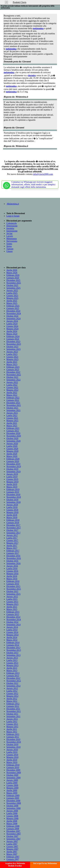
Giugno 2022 (12, 387)
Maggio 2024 (12, 329)
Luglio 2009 (12, 783)
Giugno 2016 (12, 571)
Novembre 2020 (14, 436)
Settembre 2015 (13, 594)
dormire (32, 75)
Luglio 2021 (12, 416)
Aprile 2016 (12, 576)
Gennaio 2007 (13, 859)
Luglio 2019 (12, 477)
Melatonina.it (13, 204)
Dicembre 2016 (13, 556)
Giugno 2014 (12, 632)
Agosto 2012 (12, 688)
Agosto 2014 (12, 627)
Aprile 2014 (12, 637)
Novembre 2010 (14, 742)
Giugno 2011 (12, 724)
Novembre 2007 (14, 834)
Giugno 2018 (12, 510)
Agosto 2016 (12, 566)
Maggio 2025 (12, 298)
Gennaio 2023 (13, 370)
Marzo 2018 (12, 518)
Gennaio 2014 (13, 645)
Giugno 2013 (12, 663)
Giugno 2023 (12, 357)
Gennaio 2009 (13, 798)
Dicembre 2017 (13, 525)
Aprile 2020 (12, 454)
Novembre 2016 (14, 558)
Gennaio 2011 (13, 737)
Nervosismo (12, 241)
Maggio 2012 (12, 696)
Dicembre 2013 (13, 648)
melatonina (38, 28)
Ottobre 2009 (12, 775)
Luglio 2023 (12, 354)
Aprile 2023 (12, 362)
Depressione (12, 226)
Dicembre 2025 (13, 280)
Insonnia (10, 228)
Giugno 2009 (12, 785)
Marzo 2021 (12, 426)
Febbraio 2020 (13, 459)
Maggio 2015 (12, 604)
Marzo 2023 (12, 364)
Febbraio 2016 (13, 581)
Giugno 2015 (12, 602)
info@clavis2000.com (43, 174)
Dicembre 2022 (13, 372)
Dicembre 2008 (13, 801)
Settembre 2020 (13, 441)
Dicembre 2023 (13, 342)
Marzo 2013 (12, 671)
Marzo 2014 (12, 640)
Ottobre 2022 (12, 377)
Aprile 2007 (12, 852)
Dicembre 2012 (13, 678)
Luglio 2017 (12, 538)
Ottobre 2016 (12, 561)
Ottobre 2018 (12, 500)
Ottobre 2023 (12, 347)
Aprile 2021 (12, 423)
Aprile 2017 (12, 546)
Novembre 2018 (14, 497)
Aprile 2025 (12, 301)
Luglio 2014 (12, 630)
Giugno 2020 (12, 449)
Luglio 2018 (12, 507)
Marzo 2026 (12, 273)
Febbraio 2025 (13, 306)
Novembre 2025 (14, 283)
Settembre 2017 (13, 533)
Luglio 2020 (12, 446)
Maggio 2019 (12, 482)
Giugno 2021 (12, 418)
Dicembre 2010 (13, 739)
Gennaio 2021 (13, 431)
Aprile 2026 (12, 270)
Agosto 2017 (12, 535)
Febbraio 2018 (13, 520)
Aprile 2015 (12, 607)
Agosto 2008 (12, 811)
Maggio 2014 (12, 635)
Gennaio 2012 (13, 706)
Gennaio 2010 (13, 767)
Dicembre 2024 (13, 311)
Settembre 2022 (13, 380)
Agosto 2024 (12, 321)
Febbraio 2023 (13, 367)
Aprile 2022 (12, 393)
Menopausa (12, 239)
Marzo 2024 (12, 334)
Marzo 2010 (12, 762)
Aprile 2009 (12, 790)
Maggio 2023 (12, 359)
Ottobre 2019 (12, 469)
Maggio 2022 (12, 390)
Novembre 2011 (14, 711)
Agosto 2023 (12, 352)
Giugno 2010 (12, 755)
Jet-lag (9, 233)
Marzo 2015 (12, 609)
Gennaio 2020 (13, 461)
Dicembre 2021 (13, 403)
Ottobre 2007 (12, 836)
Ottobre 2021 (12, 408)
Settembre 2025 (13, 288)
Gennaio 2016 (13, 584)
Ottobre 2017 (12, 530)
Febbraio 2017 (13, 551)
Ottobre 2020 (12, 438)
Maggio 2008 (12, 819)
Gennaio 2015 (13, 614)
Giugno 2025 (12, 296)
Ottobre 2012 (12, 683)
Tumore (10, 249)
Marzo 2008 (12, 824)
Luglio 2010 (12, 752)
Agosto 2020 (12, 444)
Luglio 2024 (12, 324)
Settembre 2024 (13, 319)
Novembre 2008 (14, 803)
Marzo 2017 (12, 548)
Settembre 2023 (13, 349)
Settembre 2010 (13, 747)
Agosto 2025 (12, 291)
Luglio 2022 (12, 385)
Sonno (9, 244)
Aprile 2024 (12, 331)
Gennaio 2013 (13, 676)
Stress (9, 246)
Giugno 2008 (12, 816)
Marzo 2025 (12, 303)
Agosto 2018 (12, 505)
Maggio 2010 (12, 757)
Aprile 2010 (12, 760)
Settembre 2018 (13, 502)
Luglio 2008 (12, 813)
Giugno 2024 (12, 326)
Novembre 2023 (14, 344)
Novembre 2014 (14, 620)
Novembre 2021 (14, 405)
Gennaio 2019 (13, 492)
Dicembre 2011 (13, 709)
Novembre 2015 (14, 589)
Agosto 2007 (12, 841)
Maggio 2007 (12, 849)
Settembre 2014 (13, 625)
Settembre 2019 (13, 472)
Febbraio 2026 (13, 275)
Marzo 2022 (12, 395)
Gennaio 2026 (13, 278)
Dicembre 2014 (13, 617)
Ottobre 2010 (12, 745)
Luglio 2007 (12, 844)
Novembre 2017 (14, 528)
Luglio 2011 (12, 722)
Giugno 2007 (12, 847)
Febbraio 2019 (13, 489)
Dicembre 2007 (13, 831)
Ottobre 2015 (12, 591)
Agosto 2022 (12, 382)
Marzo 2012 (12, 701)
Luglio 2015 (12, 599)
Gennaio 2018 (13, 523)
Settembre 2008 (13, 808)
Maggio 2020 (12, 451)
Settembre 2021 (13, 410)
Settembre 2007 (13, 839)
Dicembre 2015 (13, 586)
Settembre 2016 (13, 563)
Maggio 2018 (12, 512)
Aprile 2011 (12, 729)
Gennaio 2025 (13, 308)
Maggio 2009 (12, 788)
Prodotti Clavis (20, 2)
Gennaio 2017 (13, 553)
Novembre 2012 (14, 681)
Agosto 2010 (12, 750)
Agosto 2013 (12, 658)
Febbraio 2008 (13, 826)
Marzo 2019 (12, 487)
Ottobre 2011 (12, 714)
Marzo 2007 (12, 854)
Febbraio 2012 (13, 704)
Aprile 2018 (12, 515)
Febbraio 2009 (13, 796)
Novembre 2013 (14, 650)
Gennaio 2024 (13, 339)
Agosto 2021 (12, 413)
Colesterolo (12, 223)
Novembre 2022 (14, 375)
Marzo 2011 (12, 732)
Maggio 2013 (12, 665)
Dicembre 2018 (13, 495)
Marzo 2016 (12, 579)
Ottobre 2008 (12, 806)
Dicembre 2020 (13, 433)
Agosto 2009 (12, 780)
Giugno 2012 (12, 694)
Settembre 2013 (13, 655)
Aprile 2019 (12, 484)
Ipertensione (12, 231)
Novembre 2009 (14, 773)
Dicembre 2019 (13, 464)
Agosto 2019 (12, 474)
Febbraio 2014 (13, 643)
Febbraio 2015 (13, 612)
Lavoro (10, 236)
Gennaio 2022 (13, 400)
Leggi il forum (13, 216)
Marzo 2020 (12, 456)
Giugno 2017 (12, 540)
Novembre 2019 (14, 467)
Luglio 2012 (12, 691)
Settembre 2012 (13, 686)
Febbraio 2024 (13, 336)
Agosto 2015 (12, 597)
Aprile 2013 (12, 668)
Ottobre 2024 (12, 316)
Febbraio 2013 (13, 673)
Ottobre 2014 (12, 622)
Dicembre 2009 (13, 770)
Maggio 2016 (12, 574)
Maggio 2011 (12, 727)
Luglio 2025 (12, 293)
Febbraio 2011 (13, 734)
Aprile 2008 (12, 821)
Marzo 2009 (12, 793)
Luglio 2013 (12, 660)
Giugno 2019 (12, 479)
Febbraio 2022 (13, 398)
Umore (10, 251)
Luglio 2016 (12, 569)
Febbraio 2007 (13, 857)
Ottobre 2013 (12, 653)
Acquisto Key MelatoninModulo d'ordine (15, 865)
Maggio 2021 (12, 421)
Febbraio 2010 (13, 765)
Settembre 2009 (13, 778)
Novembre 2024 (14, 313)
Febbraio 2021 (13, 428)
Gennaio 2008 (13, 829)
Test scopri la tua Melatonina (45, 863)
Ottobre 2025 (12, 285)
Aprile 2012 (12, 699)
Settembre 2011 (13, 716)
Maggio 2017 (12, 543)
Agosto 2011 (12, 719)
